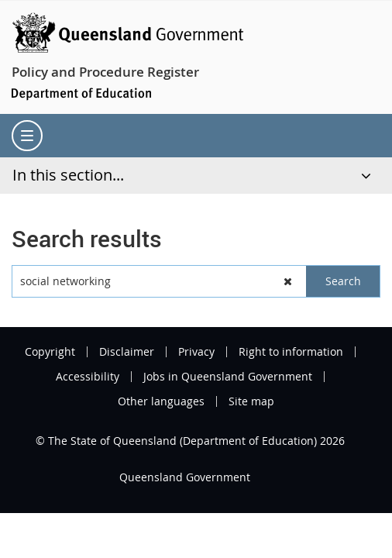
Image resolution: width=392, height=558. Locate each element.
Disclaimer (127, 352)
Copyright (50, 352)
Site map (251, 401)
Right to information (291, 352)
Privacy (196, 352)
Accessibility (88, 377)
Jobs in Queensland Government (228, 377)
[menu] (27, 136)
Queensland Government (185, 477)
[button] (288, 281)
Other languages (161, 401)
